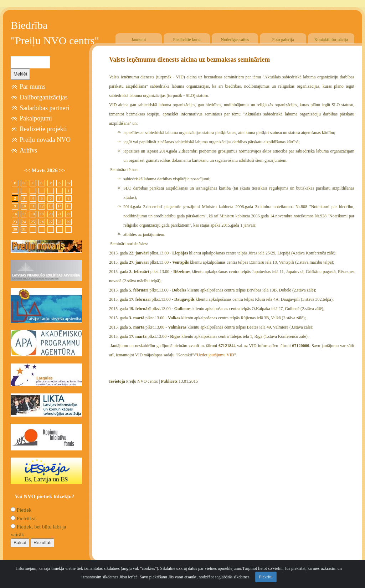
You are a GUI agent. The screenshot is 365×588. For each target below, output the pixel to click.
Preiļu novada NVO (45, 140)
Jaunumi (139, 40)
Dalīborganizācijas (44, 97)
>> (62, 170)
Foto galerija (283, 40)
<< (28, 170)
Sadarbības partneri (44, 108)
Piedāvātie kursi (187, 40)
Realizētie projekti (43, 129)
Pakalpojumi (36, 118)
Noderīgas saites (235, 40)
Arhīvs (28, 150)
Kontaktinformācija (331, 40)
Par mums (33, 87)
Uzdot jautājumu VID (215, 355)
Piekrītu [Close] (266, 577)
